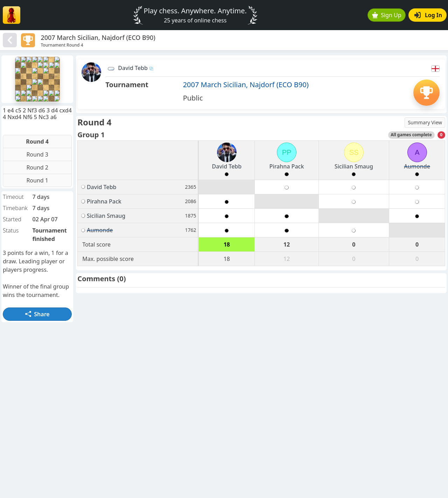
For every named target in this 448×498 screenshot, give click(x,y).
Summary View (425, 122)
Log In (428, 15)
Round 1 (37, 180)
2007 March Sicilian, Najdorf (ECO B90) (246, 85)
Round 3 (37, 154)
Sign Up (387, 15)
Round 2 (37, 167)
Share (37, 314)
